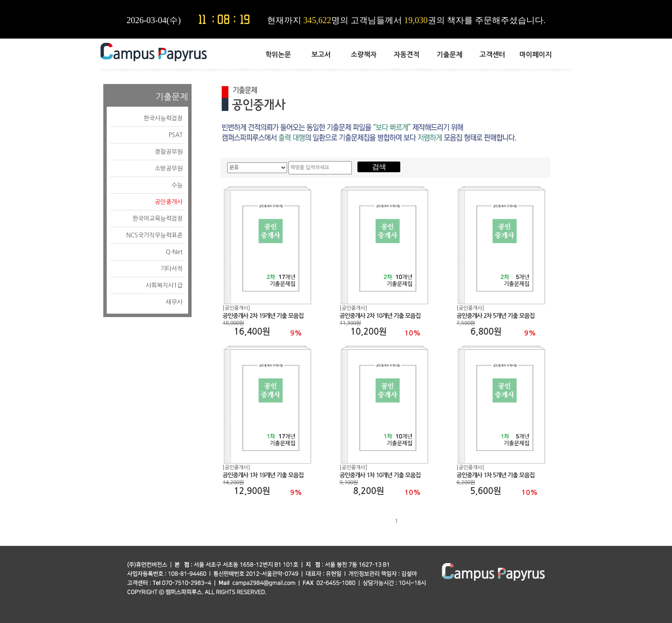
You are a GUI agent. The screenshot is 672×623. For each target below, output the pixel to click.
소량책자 (364, 55)
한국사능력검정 (163, 118)
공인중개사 (169, 202)
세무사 (174, 302)
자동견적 (407, 55)
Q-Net (174, 252)
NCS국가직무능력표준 (154, 235)
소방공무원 (169, 168)
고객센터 (492, 55)
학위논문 (278, 55)
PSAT (176, 135)
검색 (379, 167)
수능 (177, 185)
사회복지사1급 (164, 285)
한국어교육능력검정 (157, 219)
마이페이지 (535, 55)
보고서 (321, 55)
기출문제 (450, 55)
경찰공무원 (169, 152)
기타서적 (171, 269)
